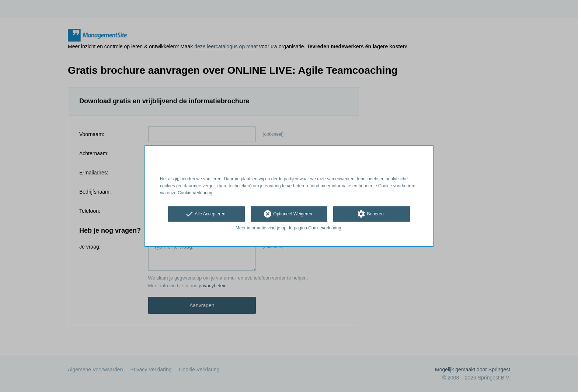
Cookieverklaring (325, 228)
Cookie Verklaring (195, 193)
